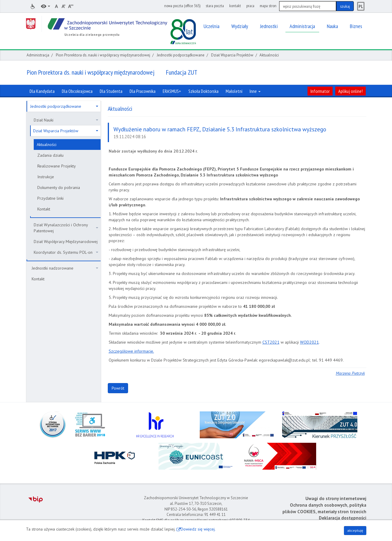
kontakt (235, 6)
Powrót (118, 388)
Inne (255, 91)
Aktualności (47, 145)
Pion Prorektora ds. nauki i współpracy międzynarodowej (103, 55)
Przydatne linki (50, 198)
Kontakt (44, 209)
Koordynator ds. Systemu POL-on (66, 252)
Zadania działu (50, 155)
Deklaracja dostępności (343, 518)
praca (250, 6)
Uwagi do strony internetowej (336, 498)
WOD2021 (309, 342)
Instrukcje (46, 177)
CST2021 (271, 342)
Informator (320, 91)
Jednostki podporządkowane (181, 55)
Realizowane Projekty (57, 166)
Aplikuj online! (351, 91)
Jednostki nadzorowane (65, 268)
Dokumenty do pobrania (59, 187)
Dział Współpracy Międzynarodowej (66, 242)
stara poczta (215, 6)
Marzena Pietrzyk (350, 373)
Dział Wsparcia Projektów (232, 55)
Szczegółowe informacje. (131, 351)
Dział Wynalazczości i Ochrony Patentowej (66, 228)
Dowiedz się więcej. (198, 529)
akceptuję (355, 530)
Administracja (38, 55)
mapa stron (268, 6)
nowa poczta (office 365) (182, 6)
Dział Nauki (66, 120)
